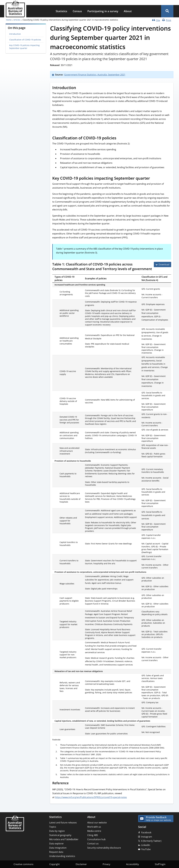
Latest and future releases (63, 823)
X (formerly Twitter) (151, 841)
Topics (53, 827)
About (128, 11)
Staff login (160, 864)
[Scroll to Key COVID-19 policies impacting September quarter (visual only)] (153, 179)
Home (9, 20)
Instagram (147, 837)
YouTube (146, 849)
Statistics (61, 11)
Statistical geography (60, 835)
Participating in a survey (103, 11)
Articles (17, 20)
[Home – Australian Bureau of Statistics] (15, 823)
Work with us (94, 827)
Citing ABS (93, 835)
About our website (97, 823)
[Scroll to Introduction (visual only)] (79, 88)
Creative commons (23, 864)
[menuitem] (61, 11)
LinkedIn (146, 845)
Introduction (15, 34)
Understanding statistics (62, 856)
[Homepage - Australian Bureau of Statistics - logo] (15, 9)
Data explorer (56, 844)
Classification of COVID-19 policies (25, 40)
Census (77, 11)
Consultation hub (96, 839)
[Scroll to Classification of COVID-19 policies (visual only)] (119, 138)
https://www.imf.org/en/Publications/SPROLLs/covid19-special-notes (91, 797)
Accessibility (133, 864)
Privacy (106, 864)
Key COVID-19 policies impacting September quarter (24, 47)
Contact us (93, 844)
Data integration (58, 848)
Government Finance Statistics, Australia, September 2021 (95, 75)
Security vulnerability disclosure (104, 848)
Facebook (146, 832)
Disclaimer (81, 864)
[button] (167, 11)
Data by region (57, 831)
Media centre (94, 831)
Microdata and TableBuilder (64, 839)
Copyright (55, 864)
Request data (56, 852)
